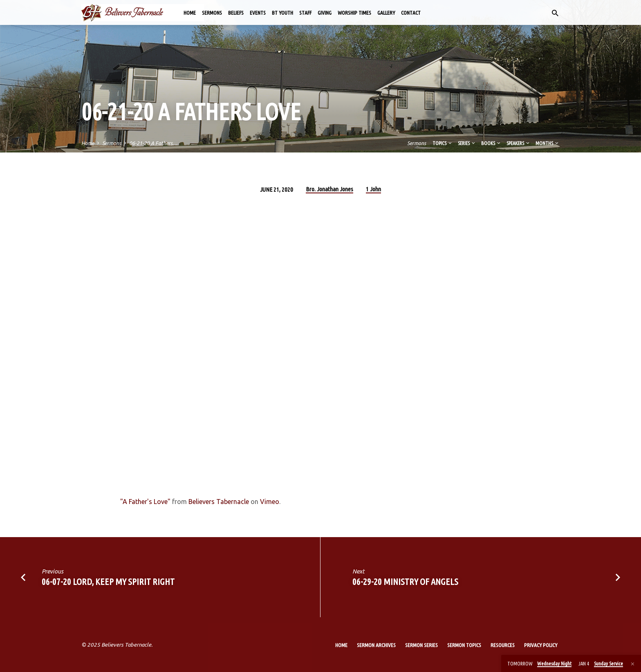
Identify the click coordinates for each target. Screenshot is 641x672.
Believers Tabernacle (219, 502)
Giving (325, 13)
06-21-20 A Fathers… (153, 143)
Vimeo (270, 502)
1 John (373, 189)
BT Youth (282, 13)
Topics (443, 143)
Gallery (386, 13)
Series (467, 143)
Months (548, 143)
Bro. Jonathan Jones (329, 189)
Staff (305, 13)
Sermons (212, 13)
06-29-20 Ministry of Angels (405, 581)
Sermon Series (421, 645)
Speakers (519, 143)
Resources (503, 645)
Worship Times (354, 13)
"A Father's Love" (145, 502)
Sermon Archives (376, 645)
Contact (411, 13)
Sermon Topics (464, 645)
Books (491, 143)
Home (190, 13)
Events (258, 13)
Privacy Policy (541, 645)
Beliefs (236, 13)
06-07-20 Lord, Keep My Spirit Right (108, 581)
